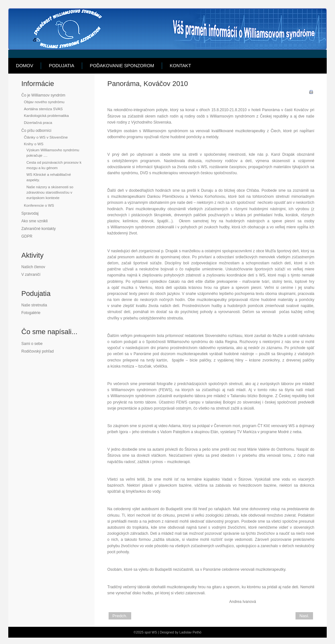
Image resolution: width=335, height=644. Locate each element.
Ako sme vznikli (35, 221)
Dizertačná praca (38, 122)
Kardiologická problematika (46, 115)
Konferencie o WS (39, 205)
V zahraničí (31, 275)
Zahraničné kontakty (39, 229)
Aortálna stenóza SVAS (43, 109)
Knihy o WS (34, 144)
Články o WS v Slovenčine (46, 137)
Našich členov (33, 267)
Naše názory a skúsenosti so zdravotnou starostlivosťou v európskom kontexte (50, 193)
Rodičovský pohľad (38, 351)
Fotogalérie (31, 313)
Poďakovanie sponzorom (122, 66)
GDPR (27, 236)
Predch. (120, 616)
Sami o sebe (32, 344)
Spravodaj (30, 213)
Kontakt (180, 66)
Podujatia (61, 66)
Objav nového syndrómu (44, 102)
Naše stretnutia (34, 305)
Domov (25, 66)
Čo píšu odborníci (36, 131)
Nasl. (304, 616)
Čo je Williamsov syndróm (43, 95)
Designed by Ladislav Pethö (181, 632)
